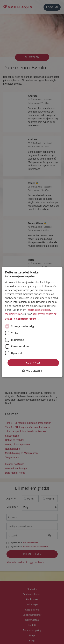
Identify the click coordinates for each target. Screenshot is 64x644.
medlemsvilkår (13, 314)
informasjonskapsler (38, 310)
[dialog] (32, 322)
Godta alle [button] (33, 363)
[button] (32, 319)
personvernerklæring (44, 314)
